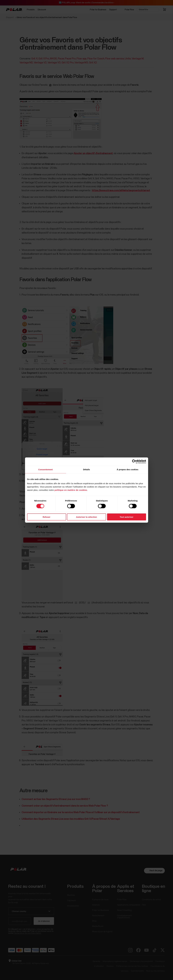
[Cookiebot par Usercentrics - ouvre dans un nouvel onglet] (134, 461)
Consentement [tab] (45, 469)
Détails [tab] (87, 469)
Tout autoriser (127, 517)
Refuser (46, 517)
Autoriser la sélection (86, 517)
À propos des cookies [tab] (128, 469)
